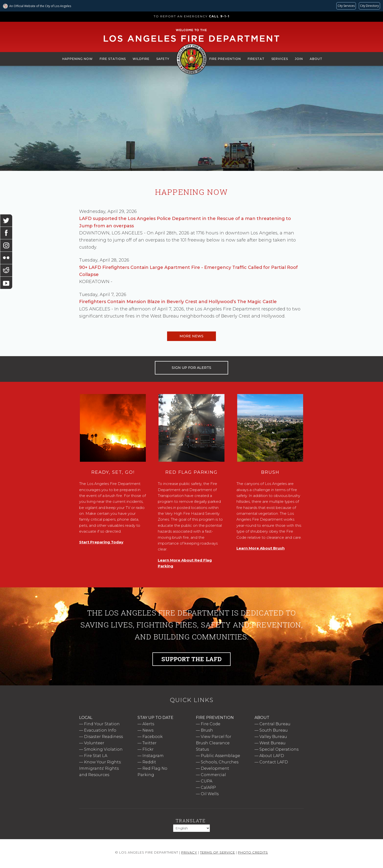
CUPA (207, 781)
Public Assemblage (220, 756)
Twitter (149, 743)
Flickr (148, 749)
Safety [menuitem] (163, 59)
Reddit (149, 762)
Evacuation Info (100, 730)
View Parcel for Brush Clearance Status (214, 743)
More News (191, 336)
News (148, 730)
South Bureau (274, 730)
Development (215, 768)
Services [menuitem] (280, 59)
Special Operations (279, 749)
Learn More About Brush (261, 548)
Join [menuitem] (299, 59)
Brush (207, 730)
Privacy (189, 852)
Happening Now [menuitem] (78, 59)
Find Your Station (102, 724)
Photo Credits (253, 852)
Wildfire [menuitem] (141, 59)
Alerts (148, 724)
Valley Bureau (273, 737)
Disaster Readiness (103, 737)
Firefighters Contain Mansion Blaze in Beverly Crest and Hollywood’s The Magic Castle (178, 302)
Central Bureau (275, 724)
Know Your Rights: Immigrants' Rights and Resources (100, 768)
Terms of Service (218, 852)
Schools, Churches (220, 762)
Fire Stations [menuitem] (113, 59)
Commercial (213, 775)
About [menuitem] (316, 59)
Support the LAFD (191, 659)
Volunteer (94, 743)
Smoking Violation (103, 749)
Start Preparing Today (101, 542)
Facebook (153, 737)
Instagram (153, 756)
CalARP (208, 787)
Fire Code (211, 724)
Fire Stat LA (96, 756)
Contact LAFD (274, 762)
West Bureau (272, 743)
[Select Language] (191, 828)
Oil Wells (210, 794)
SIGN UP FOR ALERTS (191, 368)
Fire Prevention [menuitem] (225, 59)
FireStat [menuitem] (256, 59)
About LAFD (272, 756)
